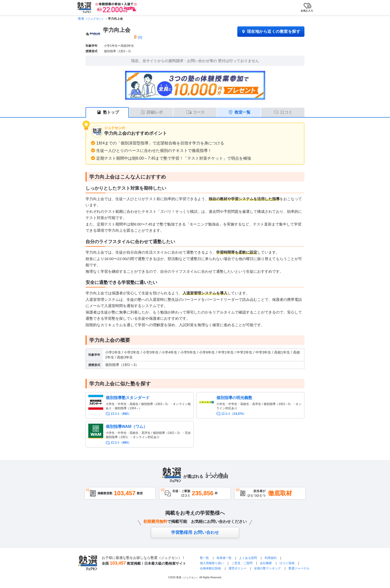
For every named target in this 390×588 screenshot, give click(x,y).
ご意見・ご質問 (242, 563)
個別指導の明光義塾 (234, 398)
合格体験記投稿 (210, 568)
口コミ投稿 (287, 563)
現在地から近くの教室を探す (271, 31)
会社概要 (266, 563)
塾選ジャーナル (299, 568)
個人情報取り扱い (212, 563)
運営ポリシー (238, 568)
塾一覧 (204, 558)
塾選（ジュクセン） (92, 19)
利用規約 (271, 558)
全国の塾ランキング (267, 568)
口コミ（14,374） (234, 414)
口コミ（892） (121, 414)
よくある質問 (248, 558)
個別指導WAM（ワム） (126, 427)
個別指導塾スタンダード (128, 398)
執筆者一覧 (224, 558)
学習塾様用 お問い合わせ (195, 532)
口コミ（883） (121, 443)
